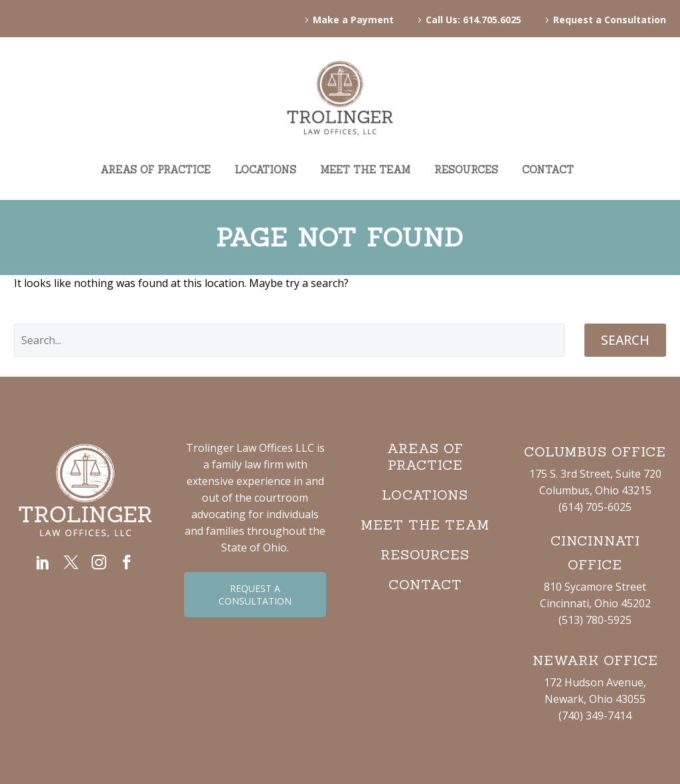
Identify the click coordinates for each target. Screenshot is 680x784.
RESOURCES (466, 170)
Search (625, 340)
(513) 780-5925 (595, 620)
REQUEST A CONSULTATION (255, 595)
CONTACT (548, 170)
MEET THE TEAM (365, 170)
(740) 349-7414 (595, 716)
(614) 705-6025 (595, 507)
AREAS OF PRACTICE (155, 170)
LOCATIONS (265, 170)
